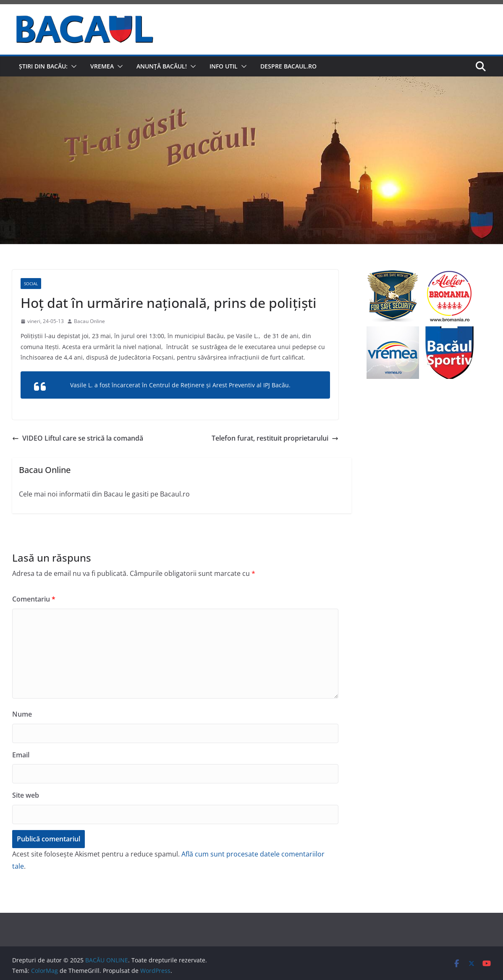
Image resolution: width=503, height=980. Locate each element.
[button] (72, 66)
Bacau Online (89, 321)
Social (31, 284)
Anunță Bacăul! (162, 66)
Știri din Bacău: (43, 66)
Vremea (102, 66)
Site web (26, 795)
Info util (224, 66)
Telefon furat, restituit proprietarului (275, 438)
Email (21, 755)
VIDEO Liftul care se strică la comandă (78, 438)
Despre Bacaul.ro (288, 66)
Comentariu (34, 599)
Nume (22, 714)
